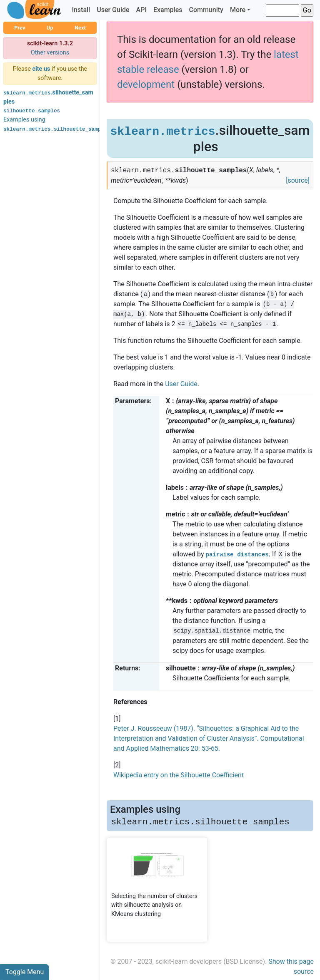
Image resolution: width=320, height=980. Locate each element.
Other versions (50, 53)
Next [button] (80, 28)
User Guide (113, 10)
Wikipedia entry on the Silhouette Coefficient (179, 775)
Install (81, 10)
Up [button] (50, 28)
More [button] (238, 10)
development (146, 84)
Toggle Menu (25, 972)
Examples (168, 10)
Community (206, 10)
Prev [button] (20, 28)
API (141, 10)
